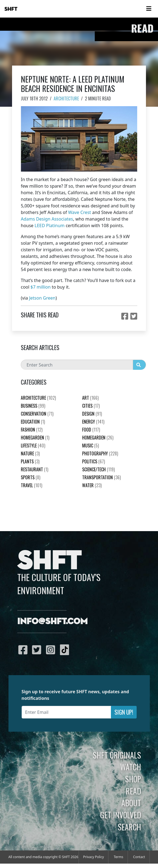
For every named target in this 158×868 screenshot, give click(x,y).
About (131, 803)
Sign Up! (124, 712)
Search (129, 827)
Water (92, 485)
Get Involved (121, 815)
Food (91, 430)
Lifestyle (33, 446)
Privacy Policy (94, 857)
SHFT (11, 9)
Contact (139, 857)
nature (30, 453)
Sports (31, 477)
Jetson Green (42, 298)
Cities (91, 406)
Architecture (66, 98)
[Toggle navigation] (149, 9)
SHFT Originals (117, 755)
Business (33, 406)
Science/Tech (98, 469)
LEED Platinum (49, 226)
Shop (133, 779)
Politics (94, 461)
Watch (131, 767)
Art (90, 398)
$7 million (41, 287)
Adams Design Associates (47, 219)
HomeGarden (35, 438)
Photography (100, 453)
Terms (118, 857)
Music (91, 446)
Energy (93, 422)
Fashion (32, 430)
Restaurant (35, 469)
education (33, 422)
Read (133, 791)
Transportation (101, 477)
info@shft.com (52, 622)
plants (30, 461)
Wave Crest (80, 212)
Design (92, 414)
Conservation (37, 414)
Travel (31, 485)
